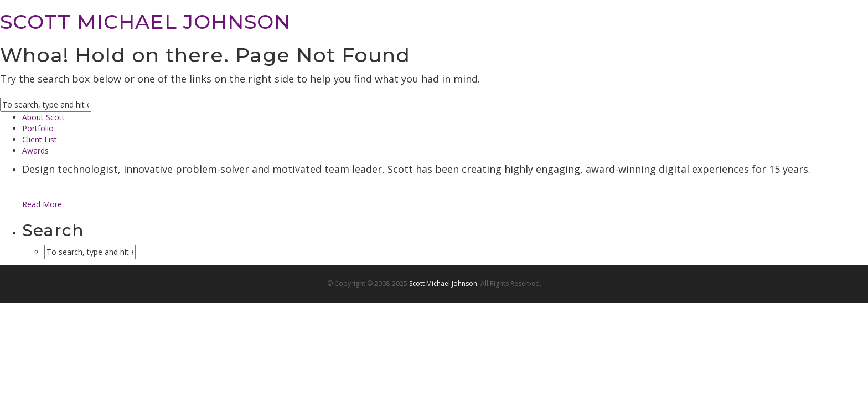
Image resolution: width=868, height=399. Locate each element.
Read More (42, 204)
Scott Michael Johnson (443, 283)
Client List (40, 139)
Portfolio (38, 128)
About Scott (43, 117)
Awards (35, 150)
